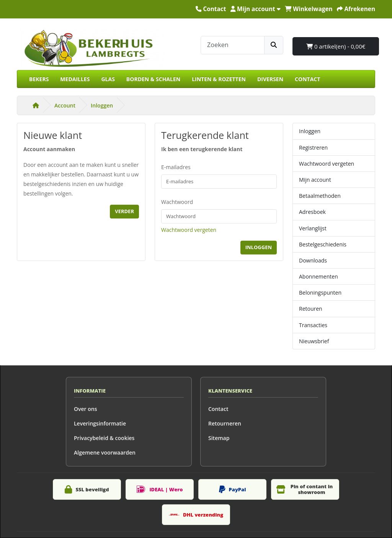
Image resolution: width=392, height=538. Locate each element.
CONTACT (307, 79)
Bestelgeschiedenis (323, 244)
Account (65, 105)
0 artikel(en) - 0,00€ (336, 46)
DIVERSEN (270, 79)
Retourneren (225, 423)
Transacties (313, 325)
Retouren (311, 309)
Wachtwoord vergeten (189, 230)
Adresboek (312, 212)
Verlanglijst (313, 228)
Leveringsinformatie (100, 423)
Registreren (313, 148)
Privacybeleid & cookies (104, 438)
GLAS (108, 79)
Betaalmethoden (320, 196)
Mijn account (315, 180)
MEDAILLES (75, 79)
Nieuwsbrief (314, 341)
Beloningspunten (320, 293)
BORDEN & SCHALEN (153, 79)
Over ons (86, 409)
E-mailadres (176, 167)
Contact (218, 409)
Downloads (313, 260)
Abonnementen (318, 276)
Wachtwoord (177, 202)
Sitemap (219, 438)
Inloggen (102, 105)
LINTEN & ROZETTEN (219, 79)
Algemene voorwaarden (105, 452)
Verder (124, 211)
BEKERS (39, 79)
